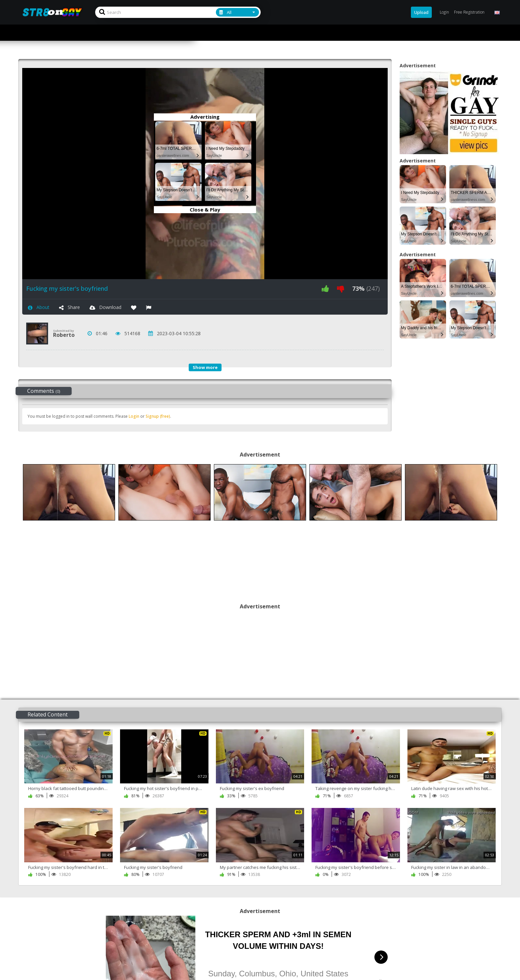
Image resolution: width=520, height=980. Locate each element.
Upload (421, 12)
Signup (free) (158, 416)
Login (134, 416)
